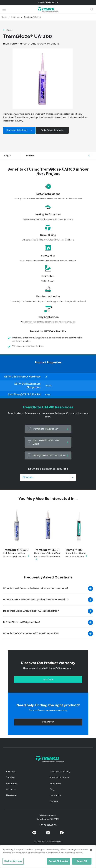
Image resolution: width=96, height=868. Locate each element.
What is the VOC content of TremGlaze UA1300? (31, 634)
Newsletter (12, 795)
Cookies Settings (13, 861)
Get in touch (48, 722)
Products (15, 17)
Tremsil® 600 (79, 533)
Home (4, 17)
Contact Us (56, 795)
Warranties (56, 784)
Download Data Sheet (17, 130)
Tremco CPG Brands (47, 3)
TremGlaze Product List (48, 429)
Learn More (48, 680)
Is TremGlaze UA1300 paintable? (22, 622)
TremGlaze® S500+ (48, 535)
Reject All (82, 861)
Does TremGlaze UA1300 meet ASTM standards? (31, 611)
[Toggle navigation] (48, 3)
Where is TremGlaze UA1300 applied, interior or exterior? (36, 600)
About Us (11, 790)
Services (10, 778)
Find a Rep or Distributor (52, 130)
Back (9, 30)
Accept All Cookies (58, 861)
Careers (54, 801)
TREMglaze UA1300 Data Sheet (48, 455)
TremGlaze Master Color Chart (48, 442)
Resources (12, 784)
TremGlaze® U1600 (17, 533)
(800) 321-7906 (48, 825)
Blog (52, 790)
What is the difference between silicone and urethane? (36, 588)
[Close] (91, 850)
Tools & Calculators (60, 778)
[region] (48, 857)
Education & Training (60, 772)
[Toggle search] (92, 10)
